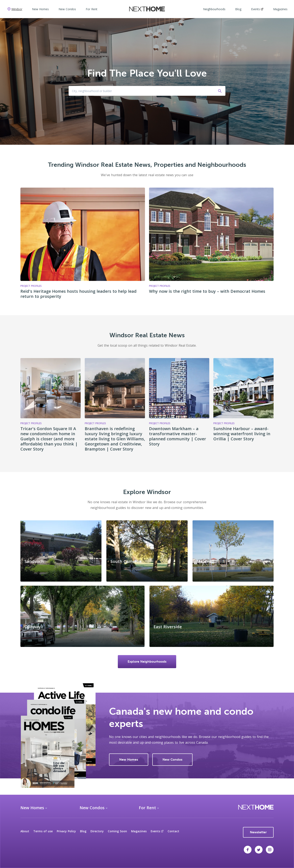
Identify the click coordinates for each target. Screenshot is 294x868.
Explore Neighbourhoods (147, 662)
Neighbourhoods (214, 9)
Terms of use (43, 831)
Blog (238, 9)
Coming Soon (117, 831)
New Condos (67, 9)
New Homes (40, 9)
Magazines (280, 9)
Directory (97, 831)
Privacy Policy (66, 831)
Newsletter (258, 832)
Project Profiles (31, 423)
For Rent (92, 9)
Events (257, 9)
